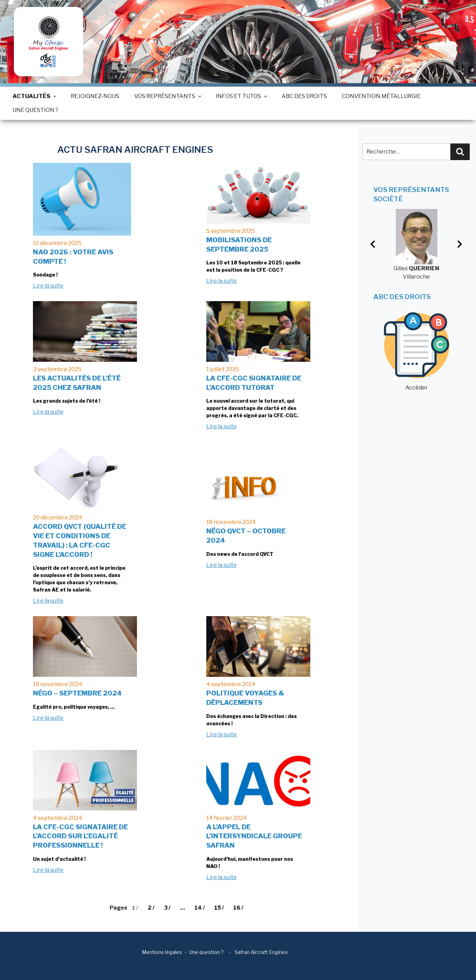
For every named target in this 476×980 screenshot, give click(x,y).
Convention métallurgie (381, 96)
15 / (219, 908)
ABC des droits (304, 96)
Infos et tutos (241, 96)
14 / (200, 908)
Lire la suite (48, 286)
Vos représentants (167, 96)
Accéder (417, 352)
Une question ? (35, 110)
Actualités (34, 96)
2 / (151, 908)
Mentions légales (162, 952)
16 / (238, 908)
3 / (167, 908)
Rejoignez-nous (95, 96)
